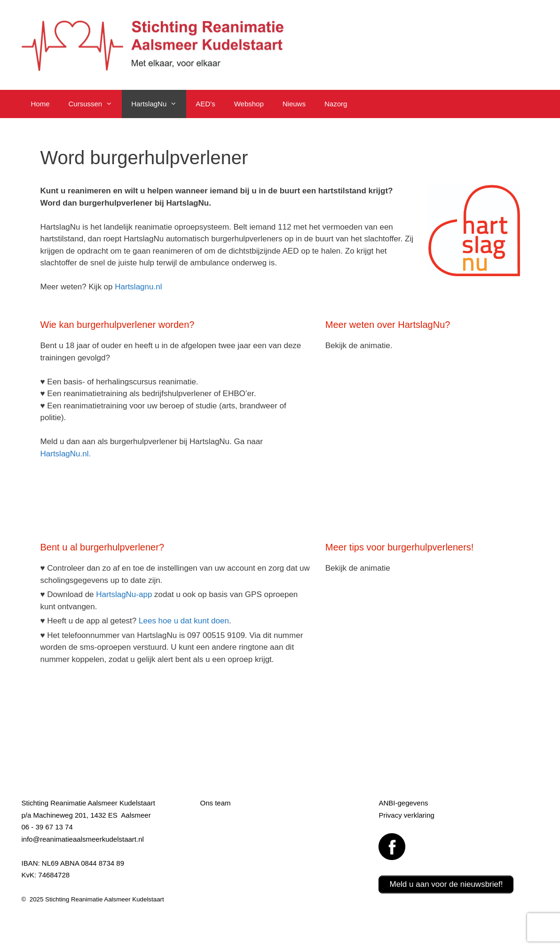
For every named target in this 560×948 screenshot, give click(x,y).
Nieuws (294, 104)
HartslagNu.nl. (66, 454)
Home (40, 104)
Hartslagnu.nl (138, 287)
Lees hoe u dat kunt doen (184, 621)
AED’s (205, 104)
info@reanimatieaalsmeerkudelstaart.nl (83, 839)
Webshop (249, 104)
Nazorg (336, 104)
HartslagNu (159, 104)
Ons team (215, 803)
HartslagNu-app (124, 594)
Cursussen (95, 104)
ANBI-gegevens (403, 803)
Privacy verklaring (406, 815)
